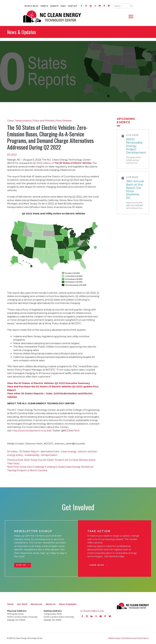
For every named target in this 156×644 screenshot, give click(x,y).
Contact (73, 6)
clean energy (69, 451)
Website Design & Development (121, 638)
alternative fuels (50, 451)
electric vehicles (87, 451)
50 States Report (29, 451)
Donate (54, 6)
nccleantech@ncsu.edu (92, 611)
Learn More (97, 565)
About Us (51, 604)
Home (10, 604)
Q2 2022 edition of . (62, 163)
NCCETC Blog (32, 6)
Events (44, 6)
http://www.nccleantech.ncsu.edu (32, 431)
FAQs (63, 6)
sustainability (32, 455)
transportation (49, 455)
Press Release (64, 121)
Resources (36, 604)
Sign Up (21, 565)
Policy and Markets (43, 121)
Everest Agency (143, 638)
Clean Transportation (19, 121)
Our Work (22, 604)
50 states (12, 451)
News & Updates (68, 604)
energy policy (15, 455)
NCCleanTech (72, 431)
